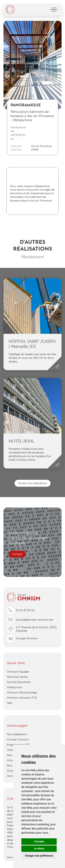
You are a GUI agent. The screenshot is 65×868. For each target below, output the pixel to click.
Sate (10, 703)
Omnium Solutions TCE (22, 698)
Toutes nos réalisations (32, 483)
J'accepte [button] (39, 841)
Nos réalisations (17, 734)
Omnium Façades (18, 672)
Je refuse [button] (39, 849)
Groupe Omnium (18, 740)
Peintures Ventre (17, 677)
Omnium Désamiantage (22, 693)
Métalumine (15, 687)
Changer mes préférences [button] (39, 856)
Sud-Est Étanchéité (19, 682)
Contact (17, 554)
